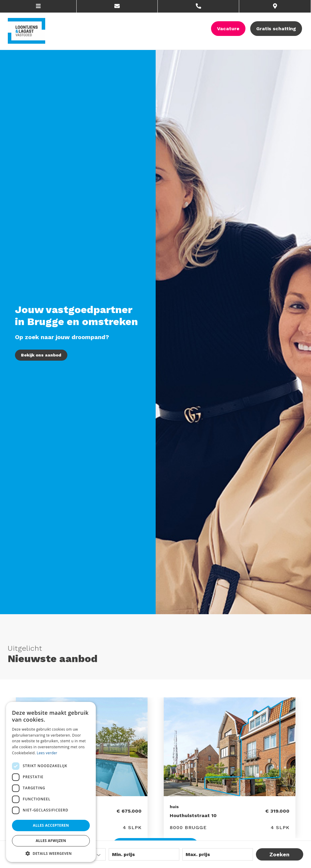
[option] (230, 768)
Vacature (228, 29)
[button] (51, 853)
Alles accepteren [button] (51, 825)
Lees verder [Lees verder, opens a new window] (47, 753)
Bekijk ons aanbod (41, 355)
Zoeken (279, 854)
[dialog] (51, 782)
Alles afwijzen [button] (51, 841)
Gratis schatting (276, 29)
